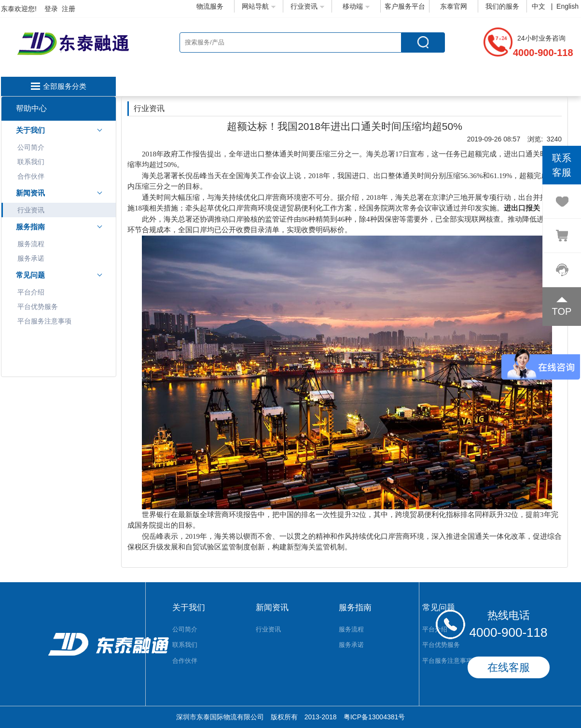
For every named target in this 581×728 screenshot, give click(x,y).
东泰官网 (454, 6)
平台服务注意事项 (44, 321)
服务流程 (31, 244)
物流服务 (210, 6)
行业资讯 (307, 6)
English (567, 6)
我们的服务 (502, 6)
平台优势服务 (38, 307)
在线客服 (509, 667)
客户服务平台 (405, 6)
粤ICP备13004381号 (374, 717)
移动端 (356, 6)
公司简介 (31, 147)
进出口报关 (522, 208)
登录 (51, 9)
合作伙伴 (31, 176)
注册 (69, 9)
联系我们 (31, 162)
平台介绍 (31, 292)
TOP (562, 311)
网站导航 (259, 6)
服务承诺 (31, 258)
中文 (539, 6)
